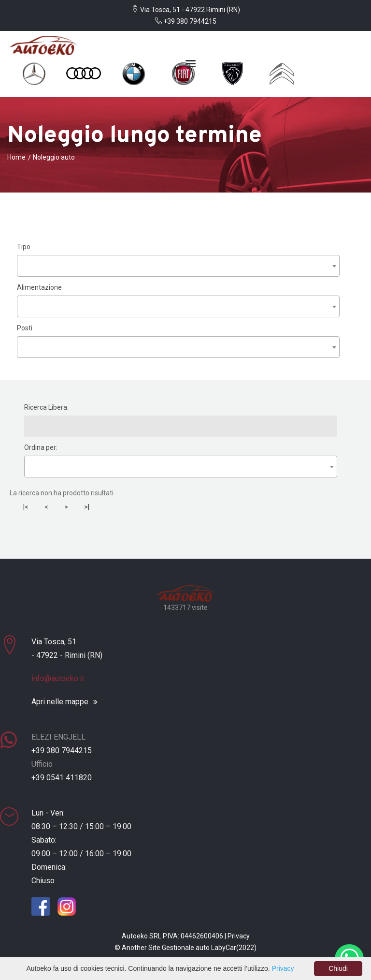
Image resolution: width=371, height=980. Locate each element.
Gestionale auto (186, 948)
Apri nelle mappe (60, 702)
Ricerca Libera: (46, 407)
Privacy (239, 936)
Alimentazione (39, 287)
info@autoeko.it (58, 678)
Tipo (24, 247)
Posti (25, 328)
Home (16, 157)
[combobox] (178, 266)
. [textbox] (22, 266)
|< (26, 507)
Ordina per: (41, 447)
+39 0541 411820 (62, 778)
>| (87, 507)
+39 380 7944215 (186, 21)
